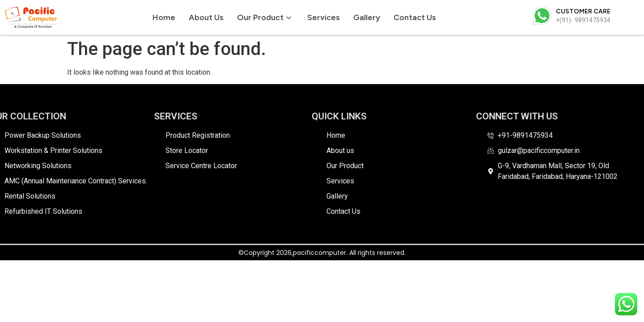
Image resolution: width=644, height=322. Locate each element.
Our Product (264, 17)
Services (324, 17)
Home (164, 17)
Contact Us (415, 17)
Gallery (367, 17)
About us (206, 17)
